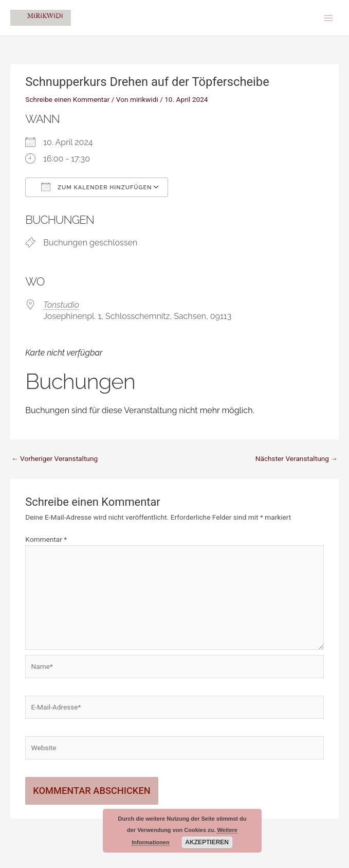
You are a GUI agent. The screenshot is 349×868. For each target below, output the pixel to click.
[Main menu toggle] (329, 18)
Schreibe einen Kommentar (67, 99)
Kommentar (46, 539)
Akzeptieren (207, 842)
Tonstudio (61, 305)
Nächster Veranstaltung (297, 458)
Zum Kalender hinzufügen (96, 187)
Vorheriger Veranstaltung (54, 458)
